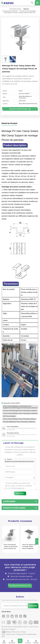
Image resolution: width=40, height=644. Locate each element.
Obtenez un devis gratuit (19, 586)
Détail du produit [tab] (9, 123)
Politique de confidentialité (26, 634)
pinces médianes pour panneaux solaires (19, 422)
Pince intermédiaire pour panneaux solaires (20, 413)
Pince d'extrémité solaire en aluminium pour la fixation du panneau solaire (11, 547)
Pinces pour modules (28, 11)
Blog (3, 634)
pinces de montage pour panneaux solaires (20, 411)
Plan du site (11, 634)
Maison (26, 9)
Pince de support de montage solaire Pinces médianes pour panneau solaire (29, 547)
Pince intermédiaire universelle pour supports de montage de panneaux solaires (20, 407)
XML (3, 636)
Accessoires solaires (10, 11)
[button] (37, 541)
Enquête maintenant (19, 109)
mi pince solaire (9, 416)
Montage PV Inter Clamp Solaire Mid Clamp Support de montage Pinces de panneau (20, 461)
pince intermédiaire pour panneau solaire (19, 419)
